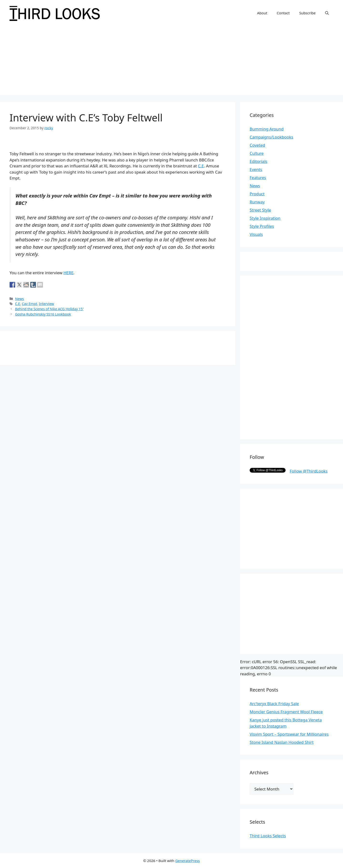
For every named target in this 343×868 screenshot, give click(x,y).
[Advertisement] (171, 62)
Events (256, 169)
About (262, 13)
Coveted (257, 145)
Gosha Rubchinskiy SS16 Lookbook (43, 314)
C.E (201, 166)
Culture (257, 153)
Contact (283, 13)
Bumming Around (267, 129)
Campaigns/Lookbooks (271, 137)
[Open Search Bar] (327, 13)
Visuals (256, 234)
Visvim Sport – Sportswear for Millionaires (289, 734)
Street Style (260, 210)
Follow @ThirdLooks (309, 471)
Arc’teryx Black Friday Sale (274, 704)
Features (258, 178)
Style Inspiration (265, 218)
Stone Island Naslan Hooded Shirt (282, 742)
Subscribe (307, 13)
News (19, 299)
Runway (257, 202)
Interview (46, 304)
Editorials (258, 161)
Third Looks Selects (268, 836)
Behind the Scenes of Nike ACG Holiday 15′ (49, 309)
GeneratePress (188, 861)
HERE (68, 273)
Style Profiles (262, 226)
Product (257, 194)
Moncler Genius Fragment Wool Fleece (286, 712)
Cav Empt (30, 304)
